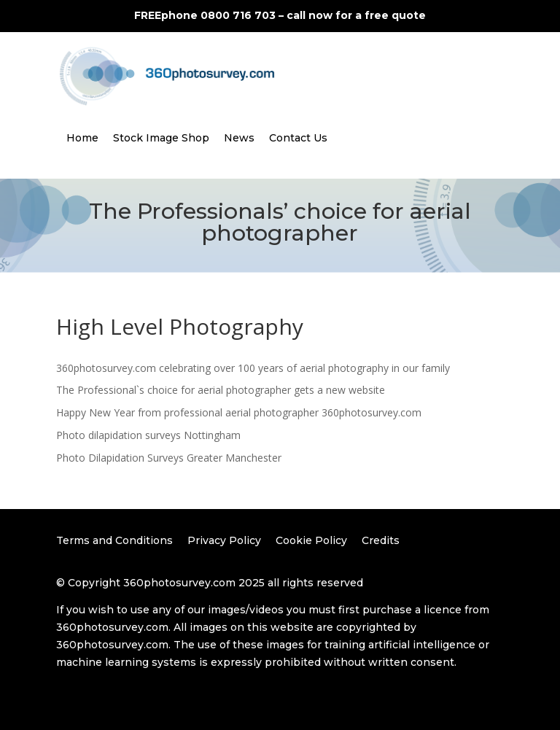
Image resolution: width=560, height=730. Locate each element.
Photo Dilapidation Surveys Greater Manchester (169, 458)
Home (82, 138)
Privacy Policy (224, 540)
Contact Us (298, 138)
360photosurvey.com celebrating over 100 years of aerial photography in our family (253, 368)
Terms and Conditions (114, 540)
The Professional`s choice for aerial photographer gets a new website (221, 390)
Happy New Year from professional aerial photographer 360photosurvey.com (239, 412)
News (239, 138)
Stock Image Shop (161, 138)
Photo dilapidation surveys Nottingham (148, 435)
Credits (381, 540)
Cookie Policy (311, 540)
